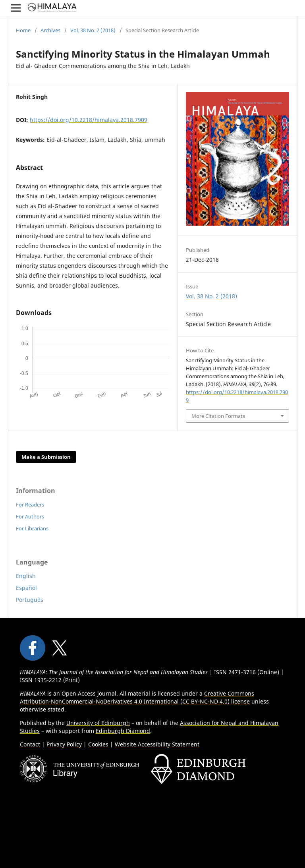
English (26, 576)
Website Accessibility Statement (157, 744)
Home (23, 30)
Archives (50, 30)
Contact (30, 744)
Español (26, 588)
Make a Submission (46, 457)
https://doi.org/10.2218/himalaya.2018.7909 (89, 120)
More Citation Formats (218, 416)
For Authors (30, 516)
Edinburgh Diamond (123, 731)
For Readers (30, 505)
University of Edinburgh (98, 723)
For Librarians (32, 528)
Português (30, 600)
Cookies (98, 744)
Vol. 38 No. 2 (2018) (93, 30)
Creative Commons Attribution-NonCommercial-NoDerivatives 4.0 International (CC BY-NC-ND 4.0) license (137, 697)
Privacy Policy (64, 744)
